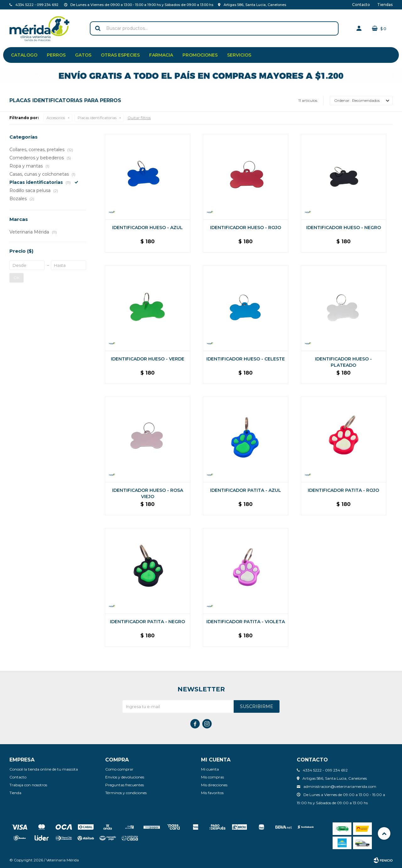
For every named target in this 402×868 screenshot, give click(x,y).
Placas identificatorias (97, 118)
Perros (56, 55)
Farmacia (161, 55)
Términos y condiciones (126, 793)
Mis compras (212, 777)
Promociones (200, 55)
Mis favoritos (212, 793)
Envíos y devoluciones (125, 777)
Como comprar (119, 769)
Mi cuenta (210, 769)
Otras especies (120, 55)
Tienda (15, 793)
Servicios (239, 55)
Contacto (361, 5)
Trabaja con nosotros (28, 785)
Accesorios (56, 118)
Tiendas (385, 5)
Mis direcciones (214, 785)
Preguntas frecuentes (125, 785)
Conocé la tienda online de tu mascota (44, 769)
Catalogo (24, 55)
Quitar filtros (139, 118)
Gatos (83, 55)
